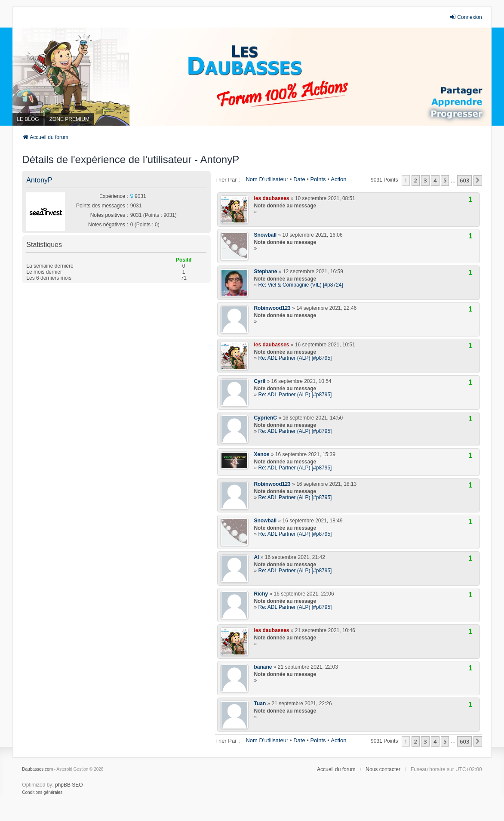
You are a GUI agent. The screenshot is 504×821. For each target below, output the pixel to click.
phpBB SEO (69, 785)
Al (256, 557)
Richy (261, 594)
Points (318, 179)
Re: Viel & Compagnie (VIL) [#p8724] (300, 285)
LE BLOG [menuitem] (28, 119)
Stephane (265, 272)
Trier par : (227, 180)
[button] (478, 180)
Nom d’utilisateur (267, 179)
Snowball (265, 235)
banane (263, 667)
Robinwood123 (272, 308)
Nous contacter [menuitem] (383, 769)
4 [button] (435, 180)
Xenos (261, 454)
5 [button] (445, 180)
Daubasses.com (37, 769)
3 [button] (425, 180)
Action (338, 179)
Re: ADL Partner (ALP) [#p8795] (295, 358)
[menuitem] (42, 793)
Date (299, 179)
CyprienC (265, 418)
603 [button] (464, 180)
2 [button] (416, 180)
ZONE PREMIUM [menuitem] (69, 119)
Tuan (260, 704)
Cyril (260, 381)
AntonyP (39, 180)
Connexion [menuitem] (466, 17)
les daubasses (271, 198)
